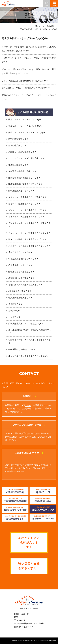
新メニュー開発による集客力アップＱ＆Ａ (27, 239)
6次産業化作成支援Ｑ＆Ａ (20, 291)
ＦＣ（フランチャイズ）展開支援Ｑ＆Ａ (26, 158)
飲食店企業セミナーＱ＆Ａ (20, 265)
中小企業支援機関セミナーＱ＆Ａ (23, 259)
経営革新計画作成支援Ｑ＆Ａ (21, 278)
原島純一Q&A (14, 311)
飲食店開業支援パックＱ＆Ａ (21, 191)
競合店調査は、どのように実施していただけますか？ (26, 88)
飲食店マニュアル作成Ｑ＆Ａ (21, 272)
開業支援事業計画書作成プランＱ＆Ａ (25, 184)
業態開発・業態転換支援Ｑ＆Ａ (22, 152)
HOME (37, 26)
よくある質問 (49, 26)
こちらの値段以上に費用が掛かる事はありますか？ (25, 81)
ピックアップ (14, 317)
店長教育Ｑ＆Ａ (15, 304)
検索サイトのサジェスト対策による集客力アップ (29, 341)
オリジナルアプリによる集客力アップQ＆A (28, 356)
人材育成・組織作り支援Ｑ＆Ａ (22, 171)
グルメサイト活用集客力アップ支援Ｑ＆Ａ (27, 197)
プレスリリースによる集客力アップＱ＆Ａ (27, 210)
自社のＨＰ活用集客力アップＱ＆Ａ (24, 204)
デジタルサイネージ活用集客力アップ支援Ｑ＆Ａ (29, 225)
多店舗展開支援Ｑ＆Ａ (18, 165)
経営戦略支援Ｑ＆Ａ (17, 145)
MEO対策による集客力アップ (22, 349)
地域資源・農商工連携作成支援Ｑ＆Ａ (25, 285)
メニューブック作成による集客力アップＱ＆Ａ (29, 246)
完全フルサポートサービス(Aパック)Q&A (27, 132)
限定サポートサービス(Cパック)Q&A (25, 119)
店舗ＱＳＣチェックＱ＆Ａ (20, 252)
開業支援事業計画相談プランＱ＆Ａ (24, 178)
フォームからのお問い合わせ (27, 425)
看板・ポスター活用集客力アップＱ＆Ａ (26, 217)
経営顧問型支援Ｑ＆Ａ (18, 139)
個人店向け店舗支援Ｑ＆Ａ (20, 298)
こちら (28, 405)
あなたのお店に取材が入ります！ (29, 542)
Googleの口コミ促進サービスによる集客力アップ (30, 332)
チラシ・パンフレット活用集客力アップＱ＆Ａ (29, 233)
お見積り (27, 396)
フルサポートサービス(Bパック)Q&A (25, 126)
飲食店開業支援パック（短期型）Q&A (26, 324)
